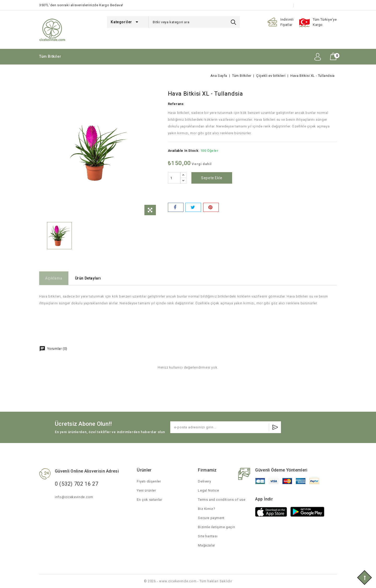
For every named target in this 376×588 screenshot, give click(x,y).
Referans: (176, 104)
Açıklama (56, 278)
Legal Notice (208, 490)
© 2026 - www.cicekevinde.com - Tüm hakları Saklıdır (188, 581)
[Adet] (174, 178)
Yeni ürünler (146, 490)
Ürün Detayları (93, 278)
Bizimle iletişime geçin (318, 5)
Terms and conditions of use (222, 500)
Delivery (204, 481)
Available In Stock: (184, 151)
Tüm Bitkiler (50, 56)
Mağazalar (206, 545)
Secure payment (211, 518)
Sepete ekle (213, 178)
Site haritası (208, 536)
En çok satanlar (149, 500)
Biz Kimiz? (207, 509)
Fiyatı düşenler (149, 481)
